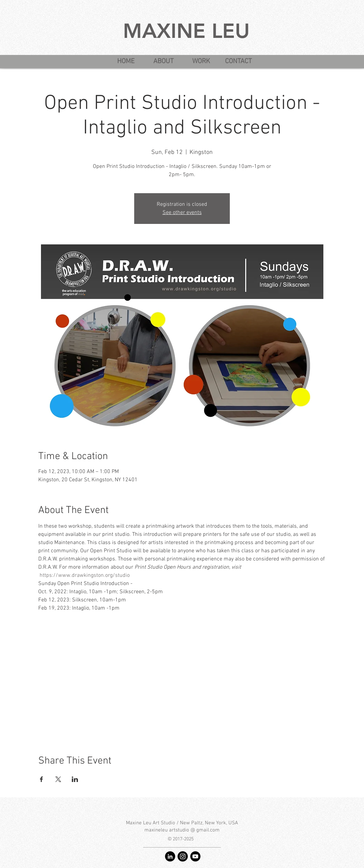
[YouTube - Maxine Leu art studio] (195, 856)
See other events (182, 213)
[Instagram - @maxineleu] (183, 856)
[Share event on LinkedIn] (75, 779)
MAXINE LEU (186, 31)
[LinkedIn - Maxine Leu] (170, 856)
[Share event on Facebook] (41, 779)
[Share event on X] (58, 779)
